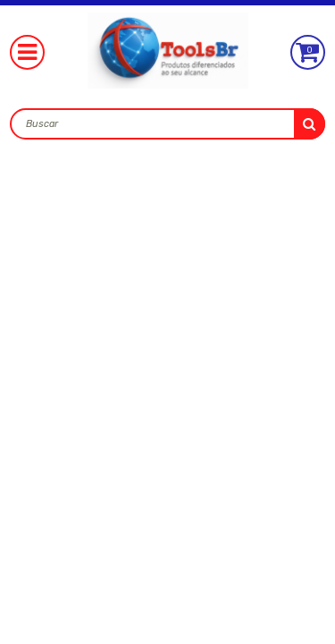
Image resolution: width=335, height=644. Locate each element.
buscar (310, 124)
